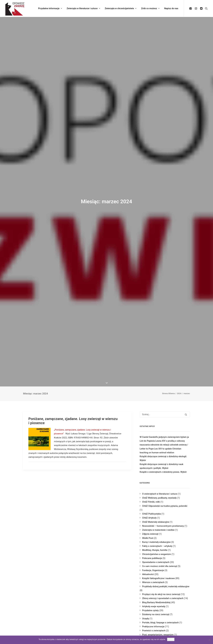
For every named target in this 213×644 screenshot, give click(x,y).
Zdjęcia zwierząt (150, 534)
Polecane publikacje (152, 558)
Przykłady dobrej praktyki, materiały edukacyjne (166, 586)
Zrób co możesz (150, 8)
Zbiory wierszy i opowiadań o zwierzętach (163, 598)
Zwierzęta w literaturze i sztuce (83, 8)
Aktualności (148, 574)
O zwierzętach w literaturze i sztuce (160, 494)
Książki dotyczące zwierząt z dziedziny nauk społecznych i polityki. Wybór (161, 466)
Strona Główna (168, 393)
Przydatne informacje (50, 8)
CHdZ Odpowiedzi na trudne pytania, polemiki (165, 506)
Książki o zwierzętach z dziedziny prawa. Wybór (163, 472)
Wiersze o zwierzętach (153, 582)
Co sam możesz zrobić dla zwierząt (160, 566)
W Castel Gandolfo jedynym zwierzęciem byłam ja (164, 437)
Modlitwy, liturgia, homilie (155, 550)
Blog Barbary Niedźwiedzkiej (156, 602)
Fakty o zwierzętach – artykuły (157, 546)
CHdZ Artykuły (149, 518)
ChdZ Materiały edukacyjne (156, 522)
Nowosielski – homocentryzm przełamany (163, 526)
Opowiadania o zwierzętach (156, 562)
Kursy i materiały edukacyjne (156, 542)
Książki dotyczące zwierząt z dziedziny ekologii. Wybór (163, 458)
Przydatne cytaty (150, 610)
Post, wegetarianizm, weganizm (158, 635)
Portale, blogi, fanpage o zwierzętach (160, 623)
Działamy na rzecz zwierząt (156, 614)
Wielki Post (148, 538)
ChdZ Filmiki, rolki (151, 502)
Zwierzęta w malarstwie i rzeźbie (158, 530)
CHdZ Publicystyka (152, 514)
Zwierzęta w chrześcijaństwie (121, 8)
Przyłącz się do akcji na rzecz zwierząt (161, 594)
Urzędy (146, 619)
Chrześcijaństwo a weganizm (157, 554)
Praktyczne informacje (153, 627)
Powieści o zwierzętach (154, 631)
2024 (179, 393)
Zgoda (171, 639)
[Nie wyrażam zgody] (209, 640)
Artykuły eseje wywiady (154, 606)
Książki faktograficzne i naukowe (158, 578)
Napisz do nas (171, 8)
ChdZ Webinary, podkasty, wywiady (159, 498)
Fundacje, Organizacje (153, 570)
